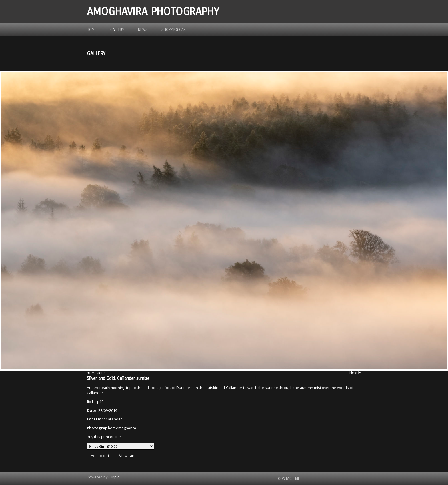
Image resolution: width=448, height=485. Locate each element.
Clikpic (114, 477)
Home (92, 30)
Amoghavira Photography (153, 12)
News (143, 30)
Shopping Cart (175, 30)
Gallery (117, 30)
